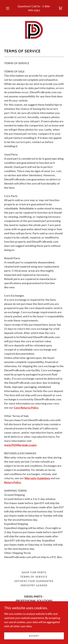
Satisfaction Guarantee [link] (34, 581)
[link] (60, 8)
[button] (8, 8)
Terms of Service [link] (34, 577)
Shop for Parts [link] (34, 572)
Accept (34, 640)
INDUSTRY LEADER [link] (34, 585)
